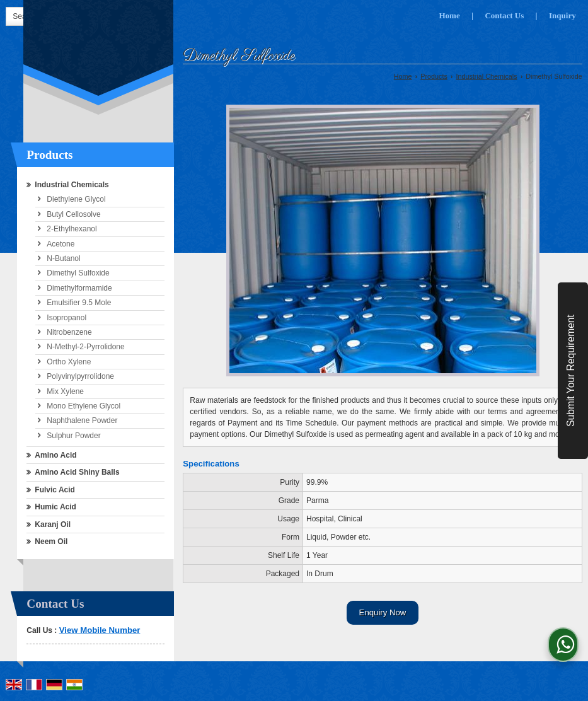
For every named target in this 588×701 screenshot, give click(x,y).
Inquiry (562, 15)
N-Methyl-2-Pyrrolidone (85, 347)
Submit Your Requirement (571, 371)
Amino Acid (55, 455)
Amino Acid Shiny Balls (77, 472)
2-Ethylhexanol (72, 229)
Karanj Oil (53, 524)
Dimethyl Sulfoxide (78, 273)
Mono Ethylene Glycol (84, 406)
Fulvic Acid (55, 490)
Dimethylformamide (79, 288)
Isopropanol (66, 318)
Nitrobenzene (69, 332)
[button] (100, 630)
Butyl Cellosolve (73, 214)
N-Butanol (63, 258)
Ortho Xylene (69, 362)
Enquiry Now (383, 612)
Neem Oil (51, 542)
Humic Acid (55, 507)
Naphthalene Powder (82, 420)
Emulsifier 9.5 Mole (79, 303)
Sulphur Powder (73, 436)
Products (49, 155)
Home (449, 15)
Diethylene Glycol (76, 199)
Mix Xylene (65, 391)
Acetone (61, 244)
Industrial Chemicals (72, 185)
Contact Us (504, 15)
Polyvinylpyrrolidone (80, 376)
